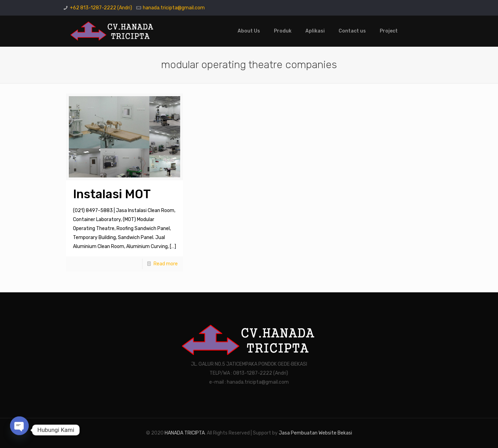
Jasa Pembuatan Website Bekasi (315, 433)
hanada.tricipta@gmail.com (174, 8)
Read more (166, 264)
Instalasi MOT (112, 194)
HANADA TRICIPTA (185, 433)
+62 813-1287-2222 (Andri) (101, 8)
